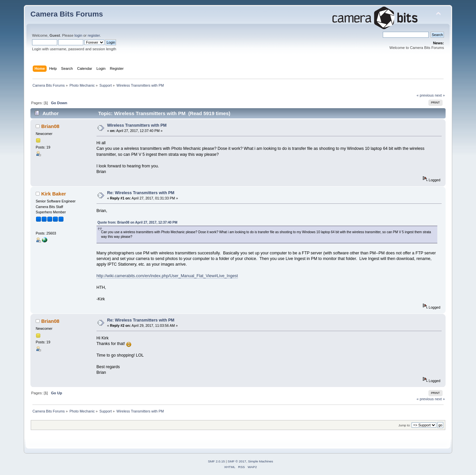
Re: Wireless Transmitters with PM (141, 193)
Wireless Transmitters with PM (137, 125)
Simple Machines (260, 461)
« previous (425, 95)
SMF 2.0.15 (217, 461)
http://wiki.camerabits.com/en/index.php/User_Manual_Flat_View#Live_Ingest (167, 276)
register (94, 35)
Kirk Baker (54, 194)
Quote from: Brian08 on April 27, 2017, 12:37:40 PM (138, 222)
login (78, 35)
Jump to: (404, 425)
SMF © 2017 (237, 461)
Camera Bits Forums (67, 14)
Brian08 (50, 126)
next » (440, 95)
